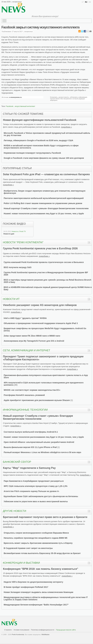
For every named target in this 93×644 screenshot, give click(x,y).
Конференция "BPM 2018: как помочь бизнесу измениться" (41, 569)
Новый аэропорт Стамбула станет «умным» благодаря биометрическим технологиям (46, 208)
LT (83, 2)
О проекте (8, 630)
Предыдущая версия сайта (66, 630)
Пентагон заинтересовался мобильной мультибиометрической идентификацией (44, 198)
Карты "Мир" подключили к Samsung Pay (29, 468)
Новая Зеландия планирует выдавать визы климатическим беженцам (38, 592)
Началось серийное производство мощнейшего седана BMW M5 (36, 538)
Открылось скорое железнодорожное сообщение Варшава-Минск (36, 533)
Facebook (10, 106)
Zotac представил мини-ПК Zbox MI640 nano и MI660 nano (32, 336)
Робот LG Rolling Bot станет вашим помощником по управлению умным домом (43, 203)
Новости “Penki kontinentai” (23, 242)
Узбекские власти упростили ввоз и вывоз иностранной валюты (36, 501)
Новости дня (9, 234)
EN (90, 2)
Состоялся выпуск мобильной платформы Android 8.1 (31, 432)
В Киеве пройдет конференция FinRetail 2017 (26, 587)
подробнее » (67, 127)
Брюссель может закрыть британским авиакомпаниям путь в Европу (38, 543)
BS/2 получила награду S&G (18, 267)
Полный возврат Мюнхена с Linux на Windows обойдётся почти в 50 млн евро (42, 452)
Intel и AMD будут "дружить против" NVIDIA (25, 318)
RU (86, 2)
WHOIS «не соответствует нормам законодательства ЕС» (32, 390)
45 (16, 385)
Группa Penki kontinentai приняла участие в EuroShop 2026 (40, 248)
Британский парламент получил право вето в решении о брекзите (45, 517)
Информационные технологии (25, 410)
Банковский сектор (17, 462)
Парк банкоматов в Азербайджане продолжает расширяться (34, 481)
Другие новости (15, 511)
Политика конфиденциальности (43, 630)
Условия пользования (21, 630)
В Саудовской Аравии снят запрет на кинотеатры (28, 548)
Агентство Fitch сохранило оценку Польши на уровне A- (31, 491)
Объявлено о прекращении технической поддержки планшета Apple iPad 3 (41, 323)
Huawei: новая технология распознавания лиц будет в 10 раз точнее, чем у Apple (44, 214)
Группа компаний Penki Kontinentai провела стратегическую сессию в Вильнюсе (44, 262)
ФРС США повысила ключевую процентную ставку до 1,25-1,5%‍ (36, 486)
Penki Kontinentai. (18, 634)
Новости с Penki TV (19, 231)
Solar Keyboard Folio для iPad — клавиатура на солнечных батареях (46, 174)
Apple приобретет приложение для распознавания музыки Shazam (37, 400)
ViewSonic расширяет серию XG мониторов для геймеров (40, 305)
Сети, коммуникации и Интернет (26, 350)
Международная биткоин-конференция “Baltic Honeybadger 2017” (36, 605)
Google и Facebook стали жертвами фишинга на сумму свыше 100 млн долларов (44, 158)
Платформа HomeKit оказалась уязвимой (24, 395)
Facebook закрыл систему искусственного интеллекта (40, 27)
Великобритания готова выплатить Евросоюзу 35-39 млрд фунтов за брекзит (42, 553)
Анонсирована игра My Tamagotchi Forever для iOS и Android (34, 341)
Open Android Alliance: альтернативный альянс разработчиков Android (39, 442)
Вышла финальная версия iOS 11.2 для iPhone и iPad (30, 447)
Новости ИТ (11, 299)
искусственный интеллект (25, 106)
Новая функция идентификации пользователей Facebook (40, 120)
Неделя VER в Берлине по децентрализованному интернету (33, 582)
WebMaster (45, 634)
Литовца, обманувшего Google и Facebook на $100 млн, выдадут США (38, 140)
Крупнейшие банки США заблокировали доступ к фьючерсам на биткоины (41, 496)
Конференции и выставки (21, 563)
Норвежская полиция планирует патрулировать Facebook (32, 153)
